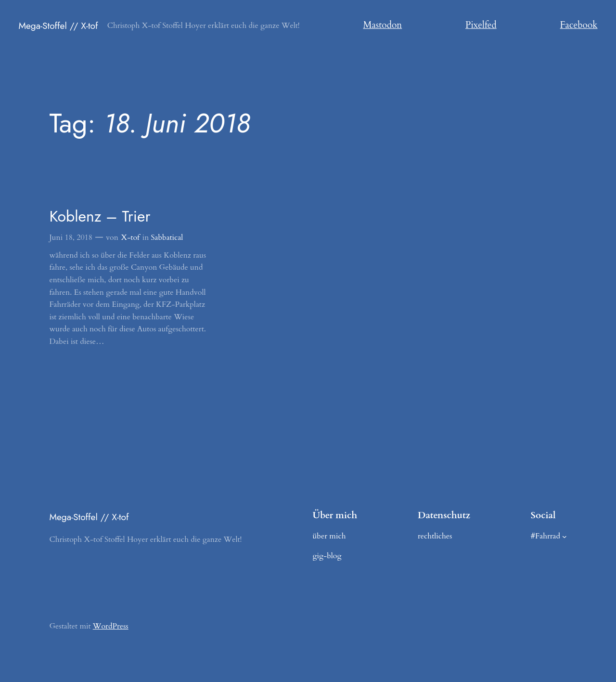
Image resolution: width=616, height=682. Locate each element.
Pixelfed (481, 25)
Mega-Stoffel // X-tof (58, 26)
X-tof (130, 237)
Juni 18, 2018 (71, 237)
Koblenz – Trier (100, 216)
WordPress (111, 626)
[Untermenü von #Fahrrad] (565, 537)
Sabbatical (167, 237)
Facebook (579, 25)
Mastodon (383, 25)
